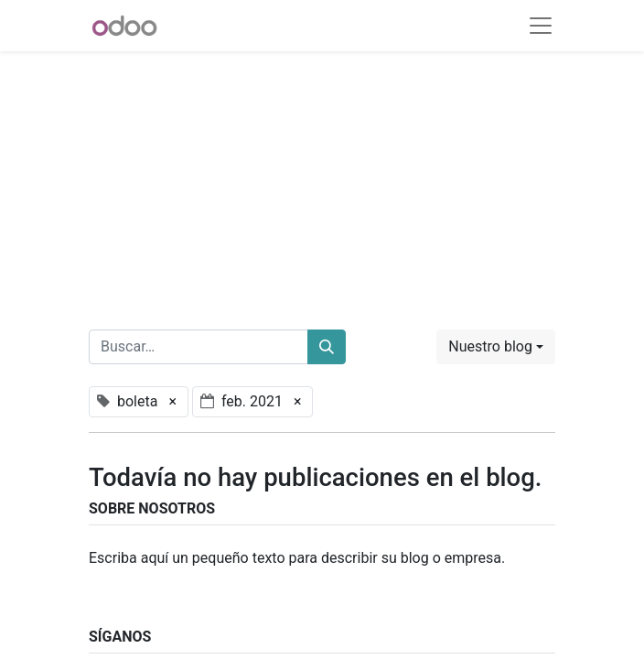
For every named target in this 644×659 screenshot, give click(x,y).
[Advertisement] (322, 179)
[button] (496, 347)
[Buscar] (327, 347)
